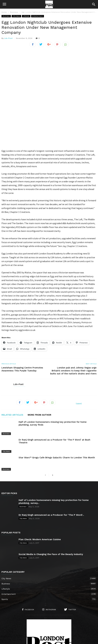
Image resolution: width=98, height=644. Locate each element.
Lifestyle (26, 16)
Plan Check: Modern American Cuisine (40, 493)
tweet (79, 369)
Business (6, 16)
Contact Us (40, 625)
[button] (94, 4)
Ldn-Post (8, 38)
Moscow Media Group (54, 640)
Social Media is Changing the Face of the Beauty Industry (51, 508)
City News (16, 16)
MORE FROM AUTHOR (39, 381)
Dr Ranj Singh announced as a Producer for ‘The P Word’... (51, 469)
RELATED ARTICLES (12, 381)
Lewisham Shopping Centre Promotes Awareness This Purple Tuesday (22, 335)
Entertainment (38, 16)
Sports (46, 553)
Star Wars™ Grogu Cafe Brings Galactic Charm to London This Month (57, 415)
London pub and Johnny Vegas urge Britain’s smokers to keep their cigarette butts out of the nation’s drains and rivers (73, 336)
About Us (26, 625)
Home (4, 12)
